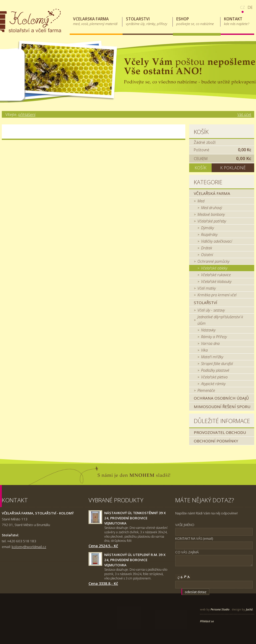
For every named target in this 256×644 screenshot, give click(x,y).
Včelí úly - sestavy (211, 310)
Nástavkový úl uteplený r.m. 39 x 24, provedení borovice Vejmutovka (135, 560)
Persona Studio (220, 609)
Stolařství (206, 303)
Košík (201, 132)
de (250, 7)
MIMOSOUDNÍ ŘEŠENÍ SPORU (222, 407)
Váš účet (244, 114)
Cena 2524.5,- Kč (103, 546)
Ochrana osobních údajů (221, 398)
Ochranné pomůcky (213, 261)
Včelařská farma (212, 193)
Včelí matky (207, 288)
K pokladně (233, 168)
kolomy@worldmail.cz (29, 547)
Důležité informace (222, 421)
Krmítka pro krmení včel (217, 295)
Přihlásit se (207, 621)
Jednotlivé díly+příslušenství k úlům (220, 320)
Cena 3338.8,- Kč (103, 583)
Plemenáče (206, 390)
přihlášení (27, 114)
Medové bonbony (211, 214)
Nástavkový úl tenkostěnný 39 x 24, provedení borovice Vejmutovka (135, 518)
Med (201, 201)
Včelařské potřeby (212, 221)
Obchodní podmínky (216, 441)
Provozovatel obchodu (220, 432)
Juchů (249, 609)
